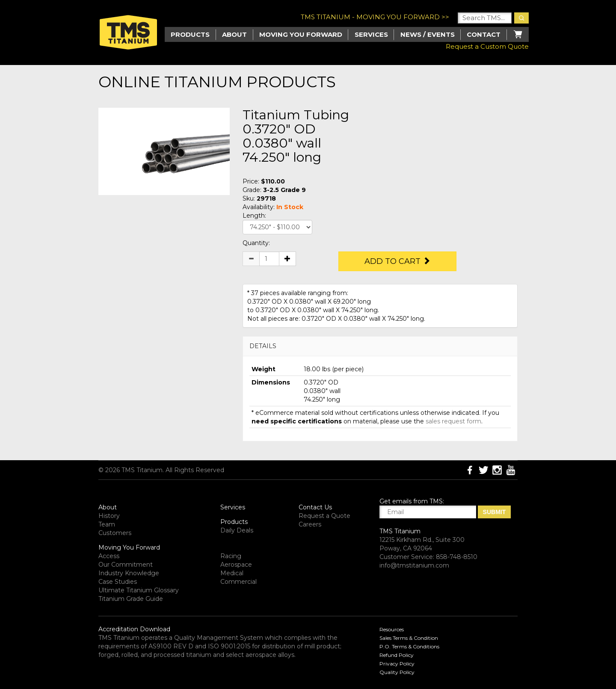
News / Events (428, 34)
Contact (484, 34)
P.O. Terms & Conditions (409, 646)
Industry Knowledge (129, 573)
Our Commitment (126, 565)
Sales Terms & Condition (409, 638)
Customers (115, 533)
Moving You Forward (129, 547)
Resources (392, 629)
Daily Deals (237, 530)
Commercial (238, 582)
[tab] (380, 346)
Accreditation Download (134, 629)
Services (371, 34)
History (109, 516)
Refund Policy (397, 655)
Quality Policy (397, 672)
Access (109, 556)
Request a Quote (324, 516)
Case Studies (118, 582)
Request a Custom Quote (487, 46)
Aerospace (236, 565)
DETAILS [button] (263, 346)
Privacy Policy (397, 664)
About (234, 34)
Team (107, 524)
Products (234, 522)
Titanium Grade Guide (131, 599)
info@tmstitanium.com (414, 565)
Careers (310, 524)
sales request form (453, 421)
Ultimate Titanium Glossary (139, 590)
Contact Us (315, 507)
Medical (232, 573)
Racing (231, 556)
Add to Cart (397, 261)
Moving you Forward (301, 34)
